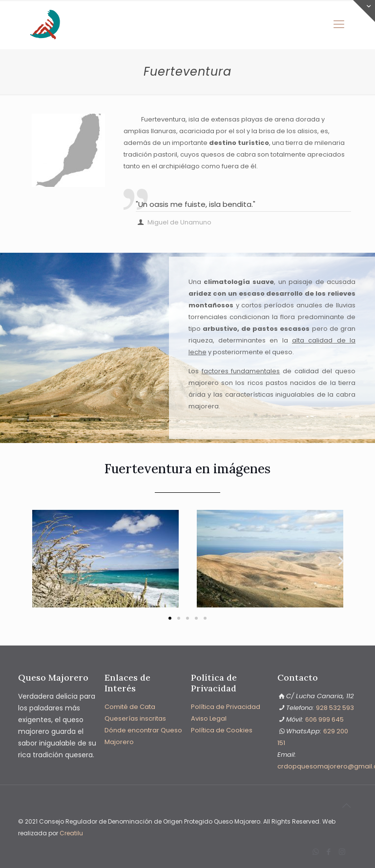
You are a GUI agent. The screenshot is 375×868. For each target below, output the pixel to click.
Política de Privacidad (226, 707)
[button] (34, 561)
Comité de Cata (130, 707)
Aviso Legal (209, 718)
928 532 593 (335, 708)
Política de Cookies (222, 730)
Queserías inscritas (135, 718)
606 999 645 (324, 719)
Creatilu (71, 833)
